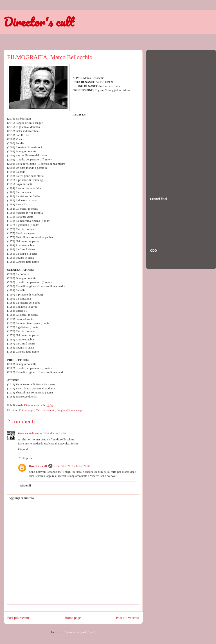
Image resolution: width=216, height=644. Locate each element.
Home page (73, 618)
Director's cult (39, 22)
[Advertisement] (168, 119)
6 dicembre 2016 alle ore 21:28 (47, 433)
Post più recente (18, 618)
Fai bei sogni (27, 410)
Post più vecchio (127, 618)
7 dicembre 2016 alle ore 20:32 (72, 466)
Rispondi (23, 449)
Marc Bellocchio (46, 410)
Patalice (23, 433)
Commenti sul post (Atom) (79, 632)
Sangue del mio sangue (70, 410)
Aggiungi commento (21, 498)
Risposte (28, 458)
